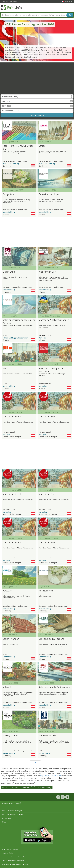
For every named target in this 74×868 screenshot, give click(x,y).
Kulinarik (7, 687)
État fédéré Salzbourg (42, 787)
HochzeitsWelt (46, 591)
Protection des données (10, 849)
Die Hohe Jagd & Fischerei (51, 639)
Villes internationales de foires (12, 814)
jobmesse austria (47, 735)
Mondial (15, 787)
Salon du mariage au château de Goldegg (19, 321)
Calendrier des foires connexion (13, 861)
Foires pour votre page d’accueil (13, 857)
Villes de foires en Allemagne (12, 811)
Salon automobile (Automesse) (54, 687)
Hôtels (4, 822)
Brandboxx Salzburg (11, 164)
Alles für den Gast (47, 272)
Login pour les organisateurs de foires (15, 864)
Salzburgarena (44, 753)
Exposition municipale (50, 194)
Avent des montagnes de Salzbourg (51, 370)
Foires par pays (7, 807)
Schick (42, 146)
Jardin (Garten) (10, 735)
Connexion (5, 2)
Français (68, 2)
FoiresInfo (11, 8)
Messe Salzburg (9, 212)
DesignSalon (9, 194)
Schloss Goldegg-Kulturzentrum (15, 338)
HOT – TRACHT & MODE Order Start (18, 147)
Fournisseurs (6, 818)
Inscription (14, 2)
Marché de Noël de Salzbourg (54, 320)
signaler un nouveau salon (51, 776)
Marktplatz (43, 386)
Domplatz (42, 338)
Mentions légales (7, 853)
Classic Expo (9, 272)
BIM (5, 368)
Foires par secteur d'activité (11, 803)
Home (5, 787)
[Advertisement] (37, 77)
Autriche (26, 787)
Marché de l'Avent (12, 417)
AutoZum (7, 591)
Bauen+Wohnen (11, 639)
